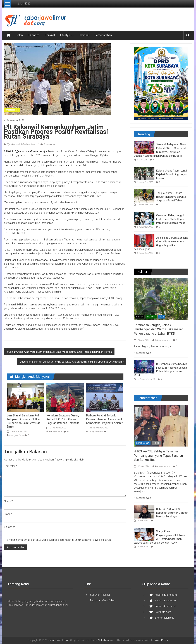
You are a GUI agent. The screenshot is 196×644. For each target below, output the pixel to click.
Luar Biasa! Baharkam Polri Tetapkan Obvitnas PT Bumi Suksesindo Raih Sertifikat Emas (24, 421)
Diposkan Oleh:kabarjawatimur (21, 144)
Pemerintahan (103, 35)
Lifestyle (65, 35)
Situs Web (10, 527)
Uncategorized (12, 110)
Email (8, 514)
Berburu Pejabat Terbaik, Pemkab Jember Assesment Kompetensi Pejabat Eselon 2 (105, 419)
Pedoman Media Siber (102, 600)
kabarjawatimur (17, 435)
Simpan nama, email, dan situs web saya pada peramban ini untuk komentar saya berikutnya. (59, 540)
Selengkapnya (143, 353)
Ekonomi (34, 35)
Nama (8, 501)
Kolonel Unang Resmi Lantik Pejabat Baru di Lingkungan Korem (172, 174)
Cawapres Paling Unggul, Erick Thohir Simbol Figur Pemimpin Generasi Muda (171, 219)
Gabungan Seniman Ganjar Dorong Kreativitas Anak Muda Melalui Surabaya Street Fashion (71, 362)
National (84, 35)
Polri (162, 317)
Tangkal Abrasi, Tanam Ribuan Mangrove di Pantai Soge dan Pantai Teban (171, 197)
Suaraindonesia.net (166, 606)
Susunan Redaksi (100, 595)
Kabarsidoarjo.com (166, 595)
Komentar (10, 466)
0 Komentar (48, 144)
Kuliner (139, 317)
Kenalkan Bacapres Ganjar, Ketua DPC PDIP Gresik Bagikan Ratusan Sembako (63, 419)
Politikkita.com (163, 612)
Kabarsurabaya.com (166, 600)
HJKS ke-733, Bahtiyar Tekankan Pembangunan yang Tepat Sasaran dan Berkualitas (158, 455)
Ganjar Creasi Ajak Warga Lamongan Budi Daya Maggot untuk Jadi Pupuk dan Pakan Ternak (60, 352)
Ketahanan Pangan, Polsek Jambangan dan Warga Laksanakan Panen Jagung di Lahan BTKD (159, 329)
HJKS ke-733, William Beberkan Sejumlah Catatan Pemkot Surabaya (172, 513)
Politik (19, 35)
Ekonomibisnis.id (164, 618)
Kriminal (50, 35)
